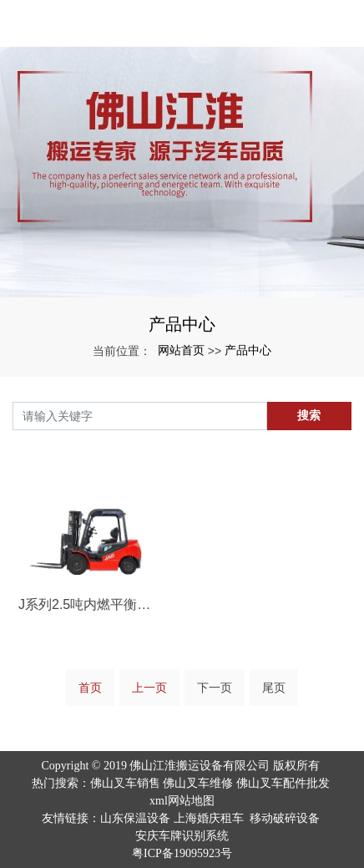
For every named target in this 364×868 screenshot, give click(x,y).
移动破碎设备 (285, 818)
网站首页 (181, 350)
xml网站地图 (182, 801)
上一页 (149, 688)
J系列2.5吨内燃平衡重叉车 (91, 604)
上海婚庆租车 (209, 818)
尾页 (274, 688)
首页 (90, 688)
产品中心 (248, 350)
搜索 (309, 415)
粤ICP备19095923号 (182, 853)
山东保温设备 (135, 818)
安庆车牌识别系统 (182, 836)
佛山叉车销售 (125, 783)
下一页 (215, 688)
